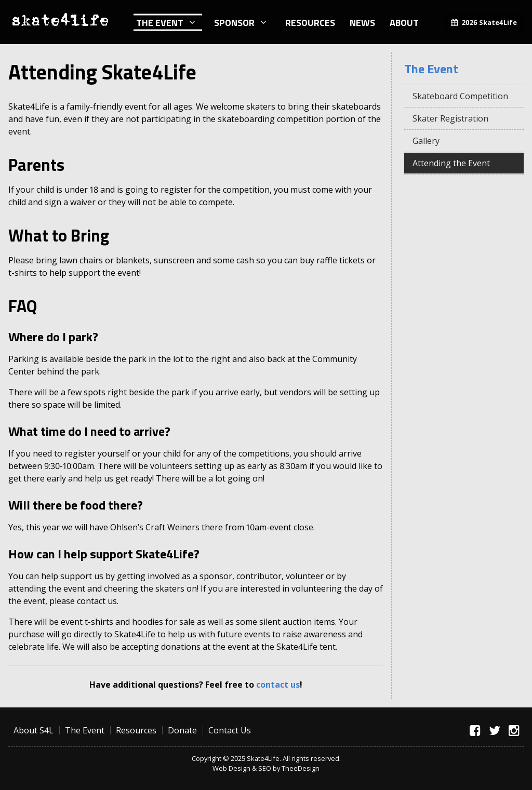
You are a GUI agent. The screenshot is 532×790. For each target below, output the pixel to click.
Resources (310, 22)
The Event (160, 22)
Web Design (231, 768)
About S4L (34, 730)
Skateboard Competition (460, 96)
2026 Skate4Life (489, 22)
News (362, 22)
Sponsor (234, 22)
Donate (182, 730)
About (404, 22)
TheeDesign (301, 768)
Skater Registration (450, 118)
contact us (278, 685)
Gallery (426, 141)
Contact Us (230, 730)
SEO (265, 768)
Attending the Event (451, 163)
